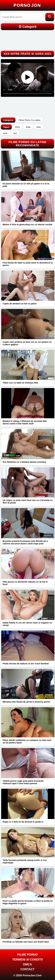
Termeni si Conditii (28, 959)
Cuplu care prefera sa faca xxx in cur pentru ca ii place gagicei (27, 343)
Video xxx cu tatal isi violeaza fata (20, 383)
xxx (15, 133)
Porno (27, 5)
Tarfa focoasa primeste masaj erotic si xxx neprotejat (25, 861)
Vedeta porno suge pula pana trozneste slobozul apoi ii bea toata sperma (23, 782)
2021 (17, 127)
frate (28, 127)
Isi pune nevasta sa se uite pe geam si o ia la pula (26, 185)
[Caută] (50, 17)
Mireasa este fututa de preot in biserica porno (26, 702)
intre (39, 127)
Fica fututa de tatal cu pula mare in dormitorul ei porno (28, 264)
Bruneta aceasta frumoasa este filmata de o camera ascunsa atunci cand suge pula (25, 542)
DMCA (28, 964)
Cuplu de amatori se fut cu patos (20, 304)
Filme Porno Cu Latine (30, 120)
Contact (27, 969)
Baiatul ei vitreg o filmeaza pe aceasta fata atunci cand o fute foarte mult (25, 422)
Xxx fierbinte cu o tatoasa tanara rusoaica (24, 462)
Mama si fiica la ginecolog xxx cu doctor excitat (27, 224)
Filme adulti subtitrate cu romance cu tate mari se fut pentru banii (27, 741)
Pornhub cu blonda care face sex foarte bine (26, 942)
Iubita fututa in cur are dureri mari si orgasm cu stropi (27, 624)
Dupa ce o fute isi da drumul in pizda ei (23, 822)
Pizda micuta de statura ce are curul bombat (26, 663)
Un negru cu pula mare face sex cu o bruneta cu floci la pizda (28, 501)
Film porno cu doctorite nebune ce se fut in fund (25, 583)
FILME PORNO (27, 955)
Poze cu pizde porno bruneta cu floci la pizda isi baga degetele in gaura (28, 902)
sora (5, 133)
